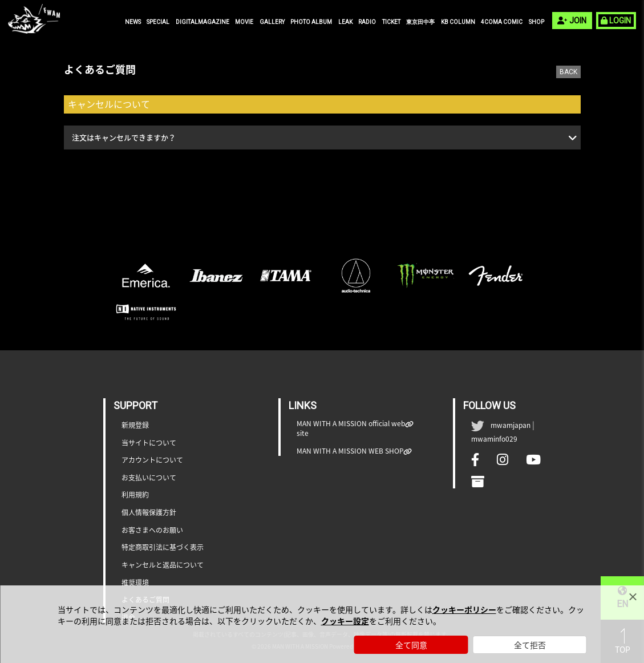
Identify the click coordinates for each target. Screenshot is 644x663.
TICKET (391, 22)
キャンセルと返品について (163, 565)
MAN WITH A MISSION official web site (351, 428)
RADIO (367, 22)
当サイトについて (149, 443)
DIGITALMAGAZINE (202, 22)
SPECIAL (158, 22)
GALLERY (272, 22)
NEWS (133, 22)
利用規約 (135, 495)
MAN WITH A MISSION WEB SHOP (350, 451)
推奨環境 (135, 583)
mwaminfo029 (494, 439)
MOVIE (244, 22)
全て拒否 (530, 645)
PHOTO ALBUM (311, 22)
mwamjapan (511, 425)
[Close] (633, 597)
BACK (568, 72)
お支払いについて (149, 478)
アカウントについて (152, 460)
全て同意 (411, 645)
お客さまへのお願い (152, 530)
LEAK (345, 22)
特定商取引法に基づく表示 (163, 547)
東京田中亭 (420, 22)
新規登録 (135, 425)
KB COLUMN (458, 22)
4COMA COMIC (502, 22)
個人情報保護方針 (149, 513)
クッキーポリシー (464, 609)
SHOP (536, 22)
